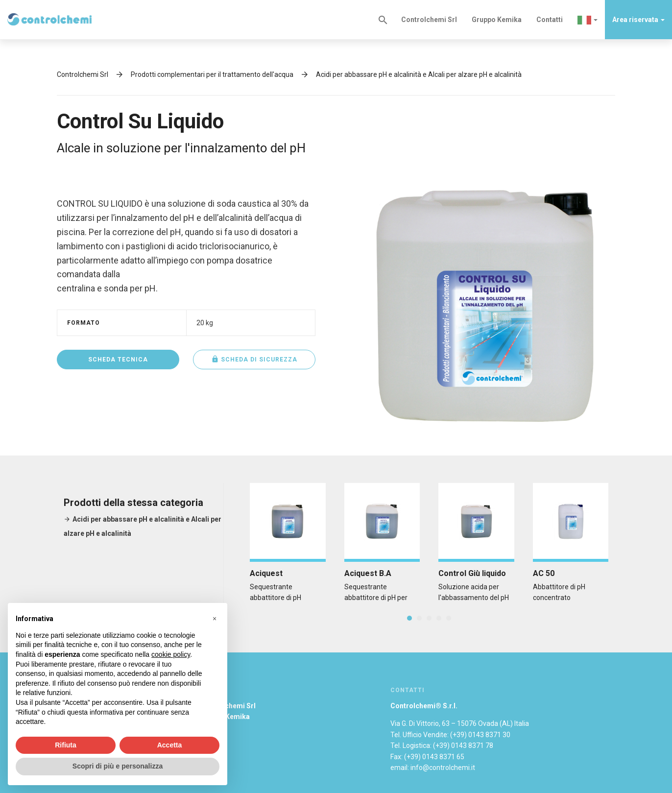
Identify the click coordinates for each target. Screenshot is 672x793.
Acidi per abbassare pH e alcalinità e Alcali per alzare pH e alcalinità (419, 74)
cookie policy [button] (171, 654)
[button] (588, 20)
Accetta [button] (170, 745)
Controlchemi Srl (429, 20)
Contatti (550, 20)
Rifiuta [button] (66, 745)
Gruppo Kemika (497, 20)
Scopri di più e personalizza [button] (118, 766)
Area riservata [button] (638, 20)
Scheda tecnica (118, 360)
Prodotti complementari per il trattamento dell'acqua (212, 74)
